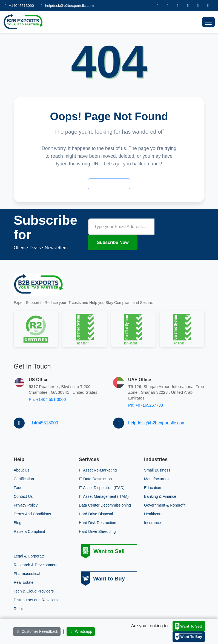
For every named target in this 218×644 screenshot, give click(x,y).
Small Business (157, 470)
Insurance (152, 523)
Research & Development (36, 565)
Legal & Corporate (29, 556)
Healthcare (153, 514)
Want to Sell (109, 551)
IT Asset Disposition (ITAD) (102, 488)
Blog (18, 523)
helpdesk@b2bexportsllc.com (67, 6)
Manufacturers (156, 479)
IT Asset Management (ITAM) (104, 496)
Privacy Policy (26, 505)
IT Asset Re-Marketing (98, 470)
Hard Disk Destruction (97, 523)
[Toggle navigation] (208, 22)
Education (153, 488)
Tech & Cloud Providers (34, 591)
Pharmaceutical (27, 574)
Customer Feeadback (37, 631)
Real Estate (24, 582)
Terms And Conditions (32, 514)
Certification (24, 479)
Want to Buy (109, 579)
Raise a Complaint (29, 531)
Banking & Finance (160, 496)
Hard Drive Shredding (97, 531)
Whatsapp (81, 631)
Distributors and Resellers (36, 600)
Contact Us (23, 496)
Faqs (18, 488)
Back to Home (109, 184)
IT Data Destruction (95, 479)
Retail (19, 609)
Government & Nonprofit (165, 505)
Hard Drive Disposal (96, 514)
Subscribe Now (113, 242)
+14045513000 (19, 6)
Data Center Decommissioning (105, 505)
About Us (22, 470)
